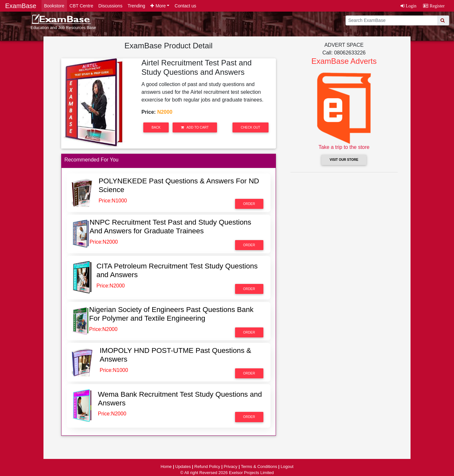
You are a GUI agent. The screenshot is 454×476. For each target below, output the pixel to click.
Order (249, 204)
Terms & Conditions (259, 466)
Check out (251, 127)
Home (166, 466)
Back (156, 127)
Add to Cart (195, 127)
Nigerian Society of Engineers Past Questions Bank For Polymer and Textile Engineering (171, 314)
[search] (392, 20)
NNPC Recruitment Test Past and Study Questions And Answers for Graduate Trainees (170, 227)
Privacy (231, 466)
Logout (287, 466)
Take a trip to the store (344, 147)
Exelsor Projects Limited (251, 473)
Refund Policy (207, 466)
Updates (183, 466)
